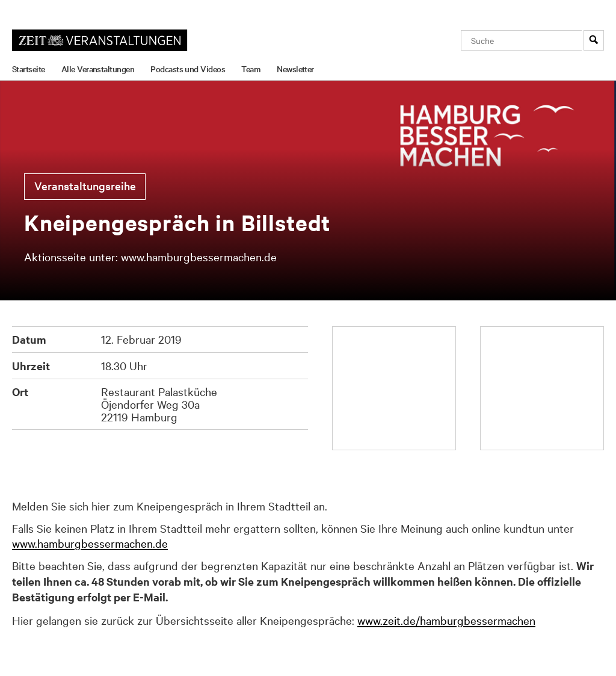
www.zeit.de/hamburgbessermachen (446, 620)
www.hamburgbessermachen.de (90, 543)
